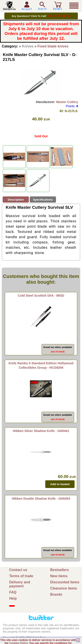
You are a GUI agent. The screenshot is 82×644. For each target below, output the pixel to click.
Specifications (43, 200)
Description (16, 200)
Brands (56, 594)
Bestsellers (60, 570)
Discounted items (65, 582)
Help (13, 598)
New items (59, 576)
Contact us (18, 570)
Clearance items (64, 588)
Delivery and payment (20, 584)
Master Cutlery (67, 102)
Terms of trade (21, 576)
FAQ (13, 592)
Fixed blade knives (53, 46)
